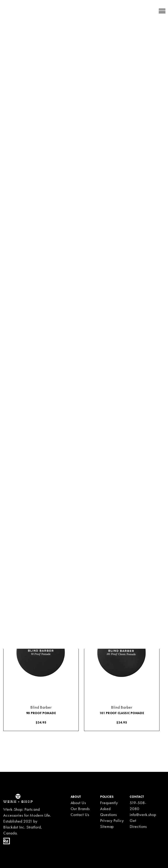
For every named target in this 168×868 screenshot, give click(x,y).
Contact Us (80, 815)
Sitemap (107, 826)
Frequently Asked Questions (109, 809)
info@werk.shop (143, 815)
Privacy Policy (112, 820)
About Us (78, 803)
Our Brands (80, 809)
